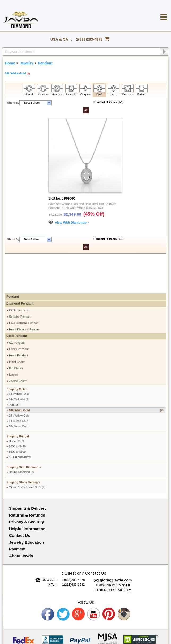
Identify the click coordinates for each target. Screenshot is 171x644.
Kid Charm (16, 333)
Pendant (13, 261)
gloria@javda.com (116, 545)
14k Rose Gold (18, 386)
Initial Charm (17, 327)
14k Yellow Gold (19, 364)
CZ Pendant (17, 308)
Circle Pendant (19, 275)
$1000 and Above (20, 422)
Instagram (124, 579)
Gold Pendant (17, 301)
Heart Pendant (18, 320)
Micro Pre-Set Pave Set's (27, 452)
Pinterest (109, 579)
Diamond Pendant (20, 268)
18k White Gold (86, 375)
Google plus (79, 579)
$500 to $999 (17, 417)
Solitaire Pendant (20, 281)
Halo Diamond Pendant (24, 288)
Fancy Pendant (19, 314)
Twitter (63, 579)
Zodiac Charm (18, 346)
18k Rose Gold (18, 391)
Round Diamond (21, 437)
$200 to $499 (17, 411)
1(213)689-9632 (73, 550)
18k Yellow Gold (19, 380)
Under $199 (16, 406)
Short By (13, 103)
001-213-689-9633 (117, 626)
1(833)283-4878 (89, 39)
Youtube (94, 579)
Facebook (48, 579)
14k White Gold (19, 359)
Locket (13, 339)
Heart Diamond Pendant (25, 294)
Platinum (14, 369)
